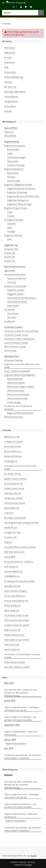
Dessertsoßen (14, 181)
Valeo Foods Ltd (12, 645)
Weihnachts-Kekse (16, 391)
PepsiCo (8, 542)
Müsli (10, 228)
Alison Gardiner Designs (15, 591)
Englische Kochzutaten (15, 146)
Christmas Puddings (14, 360)
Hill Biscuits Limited (13, 498)
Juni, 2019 (9, 748)
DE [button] (14, 7)
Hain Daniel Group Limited (17, 640)
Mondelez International (15, 518)
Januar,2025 (10, 700)
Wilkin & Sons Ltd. (13, 630)
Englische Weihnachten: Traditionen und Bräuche (21, 733)
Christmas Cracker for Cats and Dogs (21, 331)
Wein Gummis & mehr (17, 398)
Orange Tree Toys (12, 532)
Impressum (10, 62)
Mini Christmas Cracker (15, 347)
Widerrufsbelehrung (14, 77)
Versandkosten (11, 97)
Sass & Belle (10, 557)
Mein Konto (10, 48)
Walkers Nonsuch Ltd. (14, 635)
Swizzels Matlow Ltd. (14, 571)
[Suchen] (20, 13)
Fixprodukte (13, 161)
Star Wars (12, 317)
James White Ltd (12, 508)
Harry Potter (13, 313)
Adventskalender (15, 379)
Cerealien (12, 224)
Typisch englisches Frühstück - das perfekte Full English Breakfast (20, 719)
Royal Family (13, 306)
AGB (6, 67)
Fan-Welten (10, 310)
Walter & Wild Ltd (12, 606)
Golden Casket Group (14, 488)
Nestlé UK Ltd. (11, 527)
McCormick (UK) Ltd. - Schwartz (19, 562)
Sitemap (8, 82)
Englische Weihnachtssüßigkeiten (20, 375)
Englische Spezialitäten (16, 743)
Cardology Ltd (11, 461)
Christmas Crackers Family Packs (19, 339)
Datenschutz (10, 72)
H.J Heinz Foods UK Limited (17, 625)
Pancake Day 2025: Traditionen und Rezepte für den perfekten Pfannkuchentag (21, 693)
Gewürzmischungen (16, 157)
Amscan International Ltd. (16, 601)
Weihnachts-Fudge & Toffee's (21, 387)
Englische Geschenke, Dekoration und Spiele (22, 366)
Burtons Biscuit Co (13, 451)
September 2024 (12, 725)
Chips (10, 212)
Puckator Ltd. (10, 537)
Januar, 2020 (10, 740)
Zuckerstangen (14, 402)
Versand (33, 856)
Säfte (10, 239)
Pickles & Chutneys (16, 165)
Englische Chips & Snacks (16, 208)
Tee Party (12, 282)
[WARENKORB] (31, 7)
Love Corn (9, 513)
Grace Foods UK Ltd (13, 484)
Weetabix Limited (12, 586)
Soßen (10, 153)
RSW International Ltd (14, 552)
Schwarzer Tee (11, 249)
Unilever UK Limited (13, 442)
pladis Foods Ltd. (12, 649)
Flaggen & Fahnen (15, 294)
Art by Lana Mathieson (15, 596)
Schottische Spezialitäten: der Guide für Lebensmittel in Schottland (23, 757)
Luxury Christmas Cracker (16, 343)
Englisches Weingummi (18, 200)
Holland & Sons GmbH (15, 662)
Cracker (11, 216)
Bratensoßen (13, 149)
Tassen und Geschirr (17, 278)
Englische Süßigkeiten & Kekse (18, 185)
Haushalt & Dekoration (15, 274)
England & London (16, 290)
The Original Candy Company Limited (21, 523)
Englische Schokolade (17, 192)
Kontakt (8, 57)
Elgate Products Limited (15, 479)
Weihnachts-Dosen (16, 383)
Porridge (11, 231)
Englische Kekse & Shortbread (21, 189)
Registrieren (10, 53)
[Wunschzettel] (26, 7)
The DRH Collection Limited (17, 667)
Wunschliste (10, 106)
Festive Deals (10, 351)
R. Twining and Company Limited (19, 581)
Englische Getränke (13, 235)
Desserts (11, 177)
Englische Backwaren (14, 169)
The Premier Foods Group (16, 615)
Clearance (9, 132)
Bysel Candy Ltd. (12, 610)
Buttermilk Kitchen (13, 456)
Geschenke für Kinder (17, 302)
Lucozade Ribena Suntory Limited (20, 547)
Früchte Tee (10, 253)
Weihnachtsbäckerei (14, 417)
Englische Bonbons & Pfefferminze (23, 196)
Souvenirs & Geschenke (15, 286)
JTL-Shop (28, 865)
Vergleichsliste (11, 101)
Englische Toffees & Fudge (19, 204)
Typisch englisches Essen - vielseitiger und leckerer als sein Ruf (22, 709)
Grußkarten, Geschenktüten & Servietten (18, 408)
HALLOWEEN (10, 136)
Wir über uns (10, 87)
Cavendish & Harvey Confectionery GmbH (20, 467)
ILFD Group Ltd (11, 567)
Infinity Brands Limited (15, 503)
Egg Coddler (10, 271)
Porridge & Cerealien (14, 220)
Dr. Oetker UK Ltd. (13, 474)
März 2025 (9, 683)
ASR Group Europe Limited (17, 620)
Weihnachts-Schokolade (18, 394)
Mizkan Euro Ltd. (12, 437)
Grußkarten (10, 321)
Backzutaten (13, 173)
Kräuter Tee (10, 261)
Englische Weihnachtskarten (20, 413)
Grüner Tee (10, 257)
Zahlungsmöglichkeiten (15, 92)
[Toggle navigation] (3, 2)
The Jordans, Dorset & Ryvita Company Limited (22, 656)
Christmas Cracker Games (16, 335)
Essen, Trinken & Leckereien (17, 371)
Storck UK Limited (13, 446)
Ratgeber (8, 775)
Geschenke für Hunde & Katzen (22, 298)
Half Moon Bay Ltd (13, 493)
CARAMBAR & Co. (12, 576)
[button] (21, 7)
